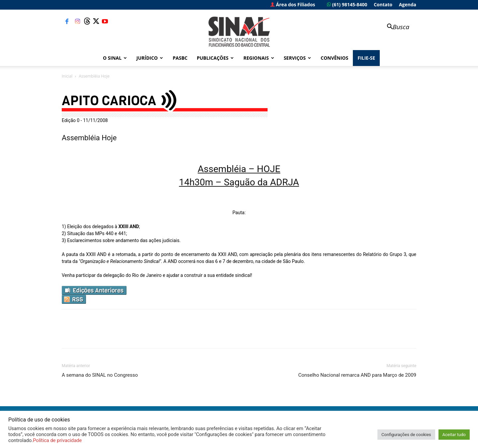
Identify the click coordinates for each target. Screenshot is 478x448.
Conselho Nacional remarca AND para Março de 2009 (357, 375)
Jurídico (150, 58)
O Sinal (115, 58)
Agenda (408, 4)
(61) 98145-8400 (347, 4)
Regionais (259, 58)
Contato (383, 4)
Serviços (297, 58)
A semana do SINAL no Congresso (100, 375)
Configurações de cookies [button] (406, 435)
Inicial (67, 76)
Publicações (215, 58)
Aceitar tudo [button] (454, 435)
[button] (395, 27)
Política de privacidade (57, 440)
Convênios (334, 58)
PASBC (180, 58)
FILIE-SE (366, 58)
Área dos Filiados (293, 4)
